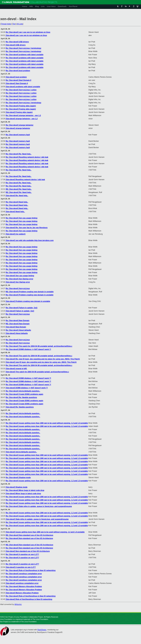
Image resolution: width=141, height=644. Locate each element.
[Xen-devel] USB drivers (16, 45)
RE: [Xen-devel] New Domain (18, 324)
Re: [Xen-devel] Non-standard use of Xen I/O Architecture (29, 538)
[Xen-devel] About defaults (17, 333)
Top (14, 24)
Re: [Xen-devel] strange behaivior (20, 125)
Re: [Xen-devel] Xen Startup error (19, 279)
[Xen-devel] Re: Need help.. (17, 196)
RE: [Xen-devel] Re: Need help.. (19, 189)
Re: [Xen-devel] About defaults (18, 330)
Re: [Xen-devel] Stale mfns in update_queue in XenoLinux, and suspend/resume (39, 506)
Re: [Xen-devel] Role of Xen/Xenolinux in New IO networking (31, 570)
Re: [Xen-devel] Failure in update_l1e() (22, 308)
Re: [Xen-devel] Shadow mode (18, 478)
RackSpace (42, 630)
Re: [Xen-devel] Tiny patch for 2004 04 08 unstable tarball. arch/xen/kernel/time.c (39, 346)
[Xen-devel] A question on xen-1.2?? (21, 567)
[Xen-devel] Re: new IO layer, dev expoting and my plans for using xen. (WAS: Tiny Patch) (43, 359)
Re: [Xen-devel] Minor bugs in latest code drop (25, 490)
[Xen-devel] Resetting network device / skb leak (25, 180)
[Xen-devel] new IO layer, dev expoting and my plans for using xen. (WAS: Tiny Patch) (41, 362)
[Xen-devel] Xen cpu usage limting (20, 276)
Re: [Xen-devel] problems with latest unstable (24, 55)
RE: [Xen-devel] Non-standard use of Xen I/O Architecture (29, 535)
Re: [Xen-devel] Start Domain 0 (18, 80)
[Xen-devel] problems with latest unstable (23, 87)
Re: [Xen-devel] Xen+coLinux (18, 289)
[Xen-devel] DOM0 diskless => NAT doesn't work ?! (27, 388)
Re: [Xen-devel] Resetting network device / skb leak (27, 157)
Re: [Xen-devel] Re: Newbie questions (21, 397)
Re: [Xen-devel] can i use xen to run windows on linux (28, 32)
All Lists (20, 24)
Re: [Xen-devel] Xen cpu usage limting (22, 218)
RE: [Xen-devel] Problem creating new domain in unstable (30, 292)
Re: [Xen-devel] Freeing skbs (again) (21, 106)
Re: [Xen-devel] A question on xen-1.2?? (22, 554)
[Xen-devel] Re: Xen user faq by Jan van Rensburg (27, 228)
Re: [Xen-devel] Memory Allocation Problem (24, 586)
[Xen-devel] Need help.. (15, 212)
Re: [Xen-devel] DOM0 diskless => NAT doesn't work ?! (28, 349)
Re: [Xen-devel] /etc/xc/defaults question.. (23, 391)
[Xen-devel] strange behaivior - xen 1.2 (22, 119)
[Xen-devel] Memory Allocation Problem (22, 593)
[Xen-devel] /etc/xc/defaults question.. (21, 452)
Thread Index (6, 24)
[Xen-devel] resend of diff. (16, 369)
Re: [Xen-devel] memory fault (18, 135)
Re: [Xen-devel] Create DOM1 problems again (24, 394)
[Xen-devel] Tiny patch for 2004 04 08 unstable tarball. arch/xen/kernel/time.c (37, 372)
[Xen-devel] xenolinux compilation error (22, 583)
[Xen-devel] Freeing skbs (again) (19, 112)
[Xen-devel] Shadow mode (16, 487)
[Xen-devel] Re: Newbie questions (20, 407)
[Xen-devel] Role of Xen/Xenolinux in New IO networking (29, 599)
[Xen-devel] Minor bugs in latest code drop (23, 494)
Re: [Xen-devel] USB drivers (17, 42)
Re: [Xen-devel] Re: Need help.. (19, 154)
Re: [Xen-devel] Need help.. (17, 202)
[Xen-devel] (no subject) (16, 234)
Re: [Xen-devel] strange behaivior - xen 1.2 (23, 115)
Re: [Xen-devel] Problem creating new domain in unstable (30, 295)
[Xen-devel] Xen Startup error (18, 282)
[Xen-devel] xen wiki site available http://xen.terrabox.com (30, 240)
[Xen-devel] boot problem (16, 77)
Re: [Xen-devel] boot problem (18, 71)
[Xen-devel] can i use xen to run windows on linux (26, 35)
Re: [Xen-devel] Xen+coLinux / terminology (23, 48)
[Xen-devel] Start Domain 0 (17, 83)
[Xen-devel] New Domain (16, 327)
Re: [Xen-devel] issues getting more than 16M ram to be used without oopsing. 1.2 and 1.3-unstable (47, 423)
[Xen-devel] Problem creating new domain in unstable (28, 301)
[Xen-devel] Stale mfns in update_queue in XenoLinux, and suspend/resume (37, 519)
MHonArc (18, 604)
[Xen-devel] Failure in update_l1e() (20, 311)
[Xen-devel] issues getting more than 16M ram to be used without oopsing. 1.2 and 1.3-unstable (45, 532)
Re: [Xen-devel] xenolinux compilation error (24, 574)
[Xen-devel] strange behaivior (18, 128)
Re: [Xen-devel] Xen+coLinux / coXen (21, 90)
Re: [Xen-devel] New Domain (18, 321)
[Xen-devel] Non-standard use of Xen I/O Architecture (28, 551)
